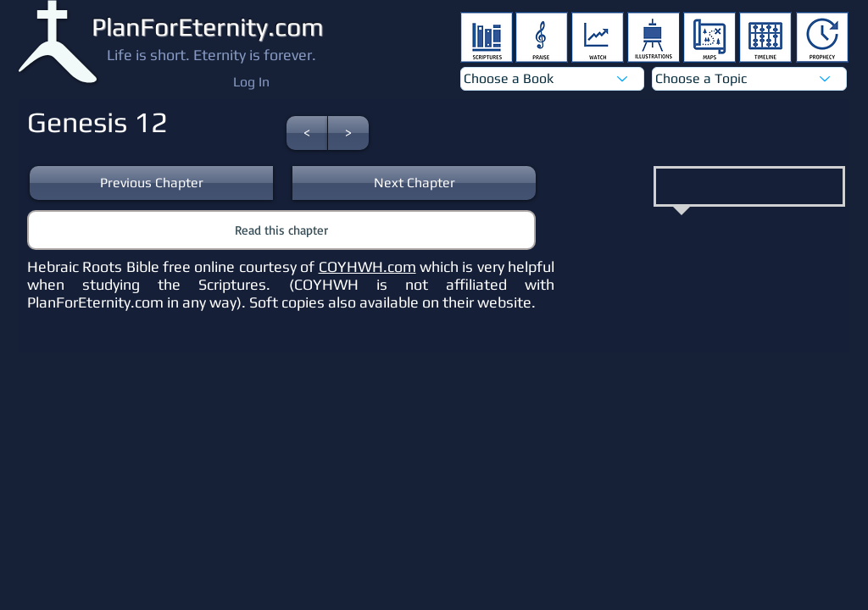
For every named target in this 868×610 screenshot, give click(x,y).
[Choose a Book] (552, 79)
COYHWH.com (367, 266)
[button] (307, 133)
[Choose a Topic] (749, 79)
